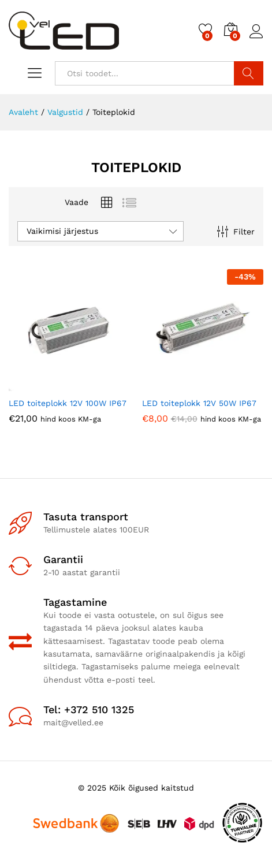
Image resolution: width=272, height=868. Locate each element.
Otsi (249, 73)
